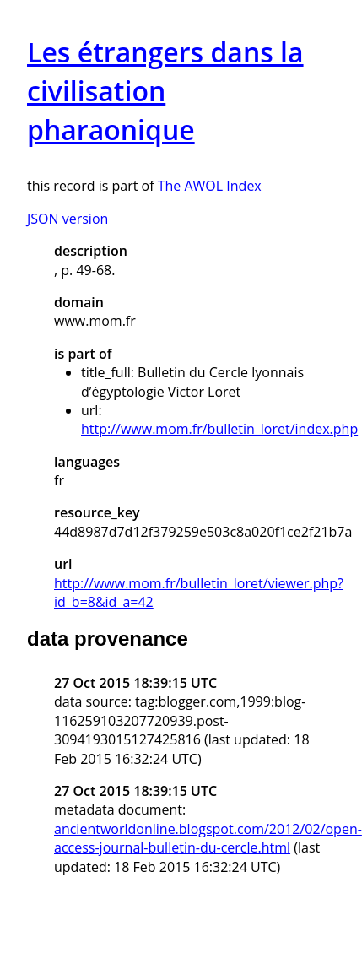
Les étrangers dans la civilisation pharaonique (165, 91)
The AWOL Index (210, 186)
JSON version (68, 219)
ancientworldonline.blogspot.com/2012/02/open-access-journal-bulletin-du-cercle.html (208, 838)
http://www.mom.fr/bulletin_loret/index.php (219, 429)
